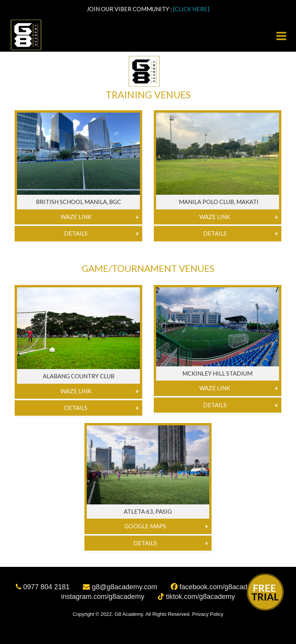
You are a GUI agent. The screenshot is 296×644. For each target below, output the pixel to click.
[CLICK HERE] (191, 9)
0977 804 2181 (44, 587)
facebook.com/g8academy (217, 587)
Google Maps (145, 526)
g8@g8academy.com (121, 587)
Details (76, 233)
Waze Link (76, 217)
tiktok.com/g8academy (197, 597)
